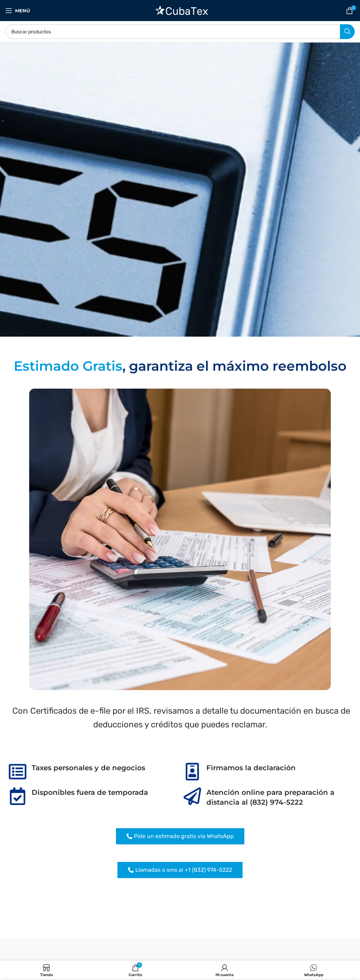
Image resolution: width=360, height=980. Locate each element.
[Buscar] (180, 32)
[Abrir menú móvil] (18, 11)
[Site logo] (180, 10)
